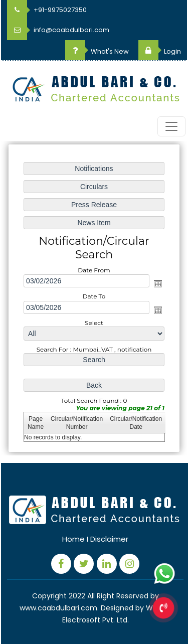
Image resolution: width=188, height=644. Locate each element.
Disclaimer (109, 539)
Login (160, 51)
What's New (97, 51)
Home (73, 539)
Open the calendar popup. (158, 283)
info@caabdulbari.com (58, 30)
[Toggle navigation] (171, 126)
